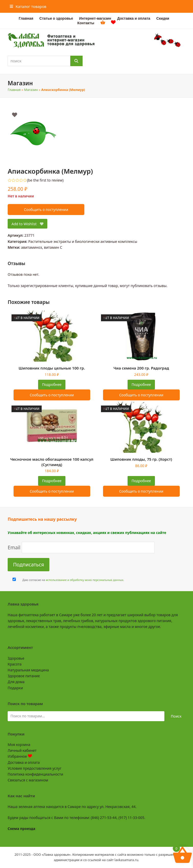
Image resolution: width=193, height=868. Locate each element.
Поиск (176, 716)
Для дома (16, 682)
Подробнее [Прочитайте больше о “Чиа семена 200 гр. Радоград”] (141, 384)
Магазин (31, 90)
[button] (28, 6)
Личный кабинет (22, 750)
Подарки (15, 688)
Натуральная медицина (28, 670)
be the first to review (45, 180)
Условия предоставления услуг (35, 768)
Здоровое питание (24, 676)
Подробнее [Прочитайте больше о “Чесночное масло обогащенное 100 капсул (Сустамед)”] (52, 481)
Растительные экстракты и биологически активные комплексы (83, 241)
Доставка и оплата (24, 762)
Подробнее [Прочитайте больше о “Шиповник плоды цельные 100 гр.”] (52, 384)
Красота (15, 664)
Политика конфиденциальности (35, 774)
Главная (14, 90)
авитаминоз (32, 247)
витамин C (53, 247)
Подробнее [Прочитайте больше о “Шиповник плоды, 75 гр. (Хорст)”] (141, 481)
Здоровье (16, 658)
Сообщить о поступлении (46, 210)
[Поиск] (76, 61)
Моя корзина (19, 745)
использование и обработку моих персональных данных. (85, 580)
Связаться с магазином (28, 780)
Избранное (20, 756)
